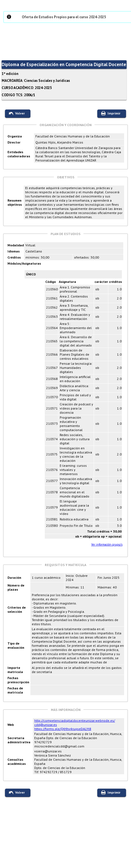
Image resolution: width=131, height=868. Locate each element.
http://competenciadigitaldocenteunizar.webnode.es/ (75, 720)
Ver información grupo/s (107, 544)
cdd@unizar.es (46, 725)
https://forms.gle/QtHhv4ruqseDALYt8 (63, 729)
